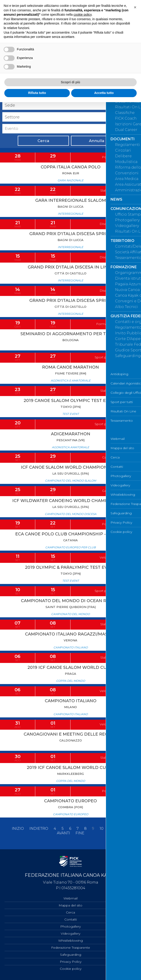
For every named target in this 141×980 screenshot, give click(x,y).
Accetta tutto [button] (104, 93)
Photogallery (70, 926)
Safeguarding (71, 955)
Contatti (71, 919)
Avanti (63, 833)
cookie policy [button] (82, 15)
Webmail (70, 898)
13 (128, 829)
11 (110, 829)
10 (102, 829)
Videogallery (70, 933)
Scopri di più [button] (71, 82)
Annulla (97, 141)
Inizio (18, 829)
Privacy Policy (71, 962)
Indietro (39, 829)
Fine (80, 833)
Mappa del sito (70, 905)
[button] (135, 7)
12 (119, 829)
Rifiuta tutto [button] (37, 93)
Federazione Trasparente (71, 948)
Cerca (43, 141)
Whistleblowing (70, 941)
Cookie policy (71, 969)
